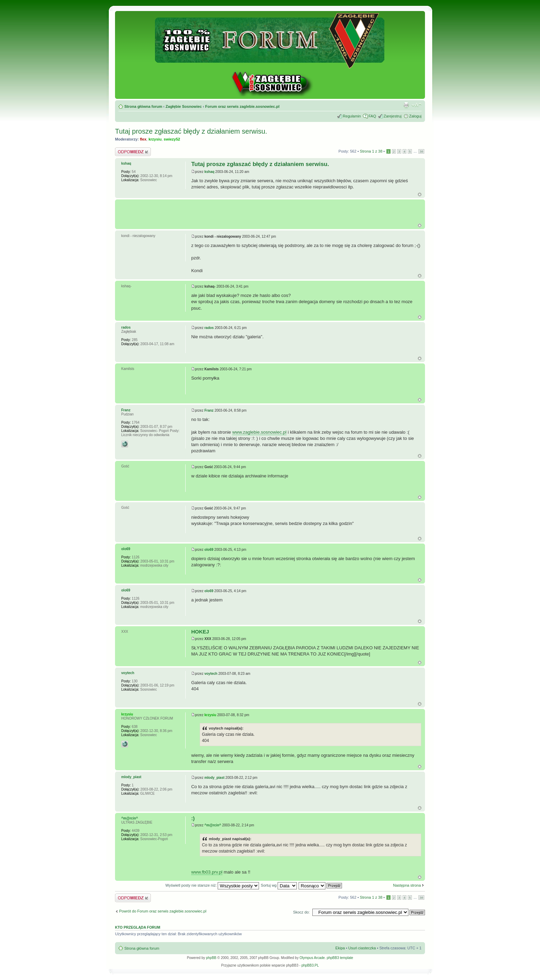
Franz (209, 410)
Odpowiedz (133, 152)
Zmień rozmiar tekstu (417, 105)
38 (421, 151)
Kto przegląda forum (138, 927)
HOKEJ (200, 632)
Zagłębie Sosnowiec (184, 106)
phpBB (211, 958)
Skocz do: (301, 912)
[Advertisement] (272, 212)
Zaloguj (415, 116)
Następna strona (407, 885)
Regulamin (352, 116)
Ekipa (340, 948)
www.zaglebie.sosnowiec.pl (259, 432)
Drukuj (406, 105)
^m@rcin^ (213, 825)
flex (143, 139)
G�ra (420, 225)
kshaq (209, 172)
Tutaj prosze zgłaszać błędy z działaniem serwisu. (191, 131)
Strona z (371, 151)
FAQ (372, 116)
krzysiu (155, 139)
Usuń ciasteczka (362, 948)
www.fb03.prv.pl (207, 872)
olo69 (209, 550)
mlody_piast (214, 778)
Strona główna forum (143, 106)
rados (209, 328)
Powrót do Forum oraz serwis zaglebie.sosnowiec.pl (163, 911)
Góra (420, 194)
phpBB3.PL (310, 965)
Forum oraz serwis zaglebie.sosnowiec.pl (242, 106)
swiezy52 (172, 139)
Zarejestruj (393, 116)
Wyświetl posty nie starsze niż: (212, 885)
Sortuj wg (279, 885)
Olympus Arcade (312, 958)
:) (193, 818)
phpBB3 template (340, 958)
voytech (211, 674)
